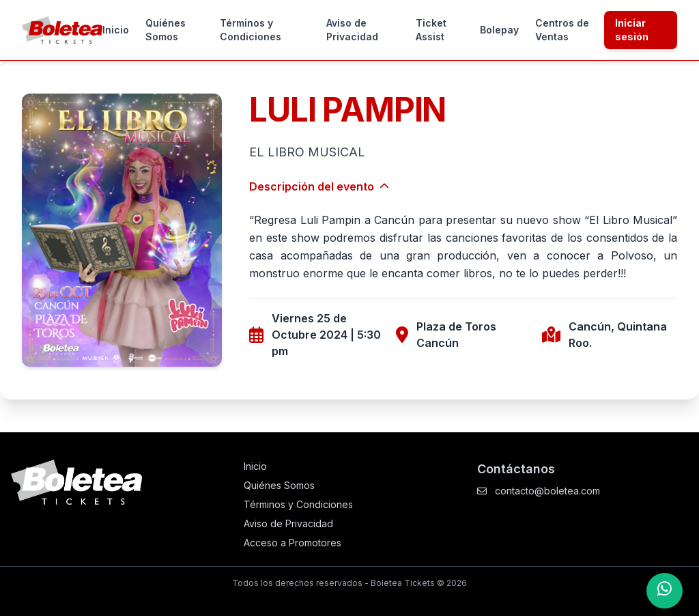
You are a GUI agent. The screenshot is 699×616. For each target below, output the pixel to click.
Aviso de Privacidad (352, 30)
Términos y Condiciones (251, 30)
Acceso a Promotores (293, 543)
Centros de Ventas (562, 30)
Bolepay (499, 30)
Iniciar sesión (632, 30)
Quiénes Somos (166, 30)
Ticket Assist (431, 30)
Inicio (116, 30)
